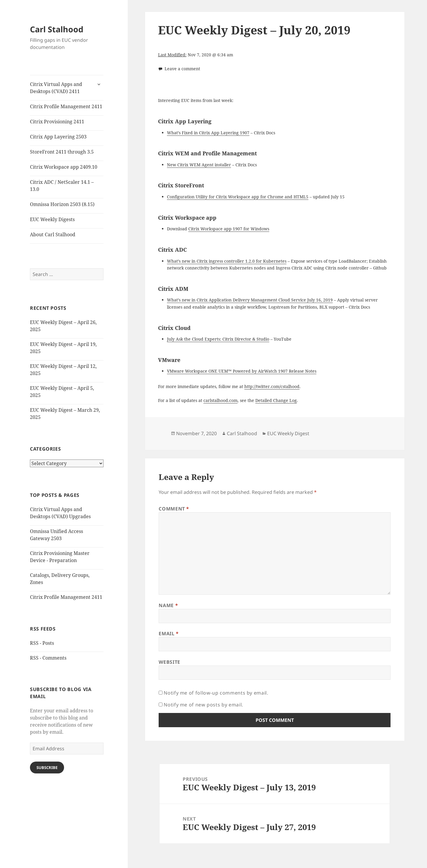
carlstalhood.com (220, 400)
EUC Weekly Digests (52, 219)
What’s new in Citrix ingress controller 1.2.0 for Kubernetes (227, 261)
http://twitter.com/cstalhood (272, 386)
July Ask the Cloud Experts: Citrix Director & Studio (218, 339)
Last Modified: (172, 55)
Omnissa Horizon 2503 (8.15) (62, 204)
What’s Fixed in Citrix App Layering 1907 (208, 133)
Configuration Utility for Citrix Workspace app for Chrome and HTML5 (238, 197)
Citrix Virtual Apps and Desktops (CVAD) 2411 (56, 88)
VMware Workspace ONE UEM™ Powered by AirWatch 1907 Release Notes (242, 371)
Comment (174, 509)
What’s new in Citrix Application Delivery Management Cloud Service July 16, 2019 (250, 300)
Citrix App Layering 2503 (58, 137)
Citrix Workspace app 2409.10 (64, 167)
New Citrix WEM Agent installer (199, 165)
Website (169, 662)
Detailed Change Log (276, 400)
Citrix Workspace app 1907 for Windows (229, 229)
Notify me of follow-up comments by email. (216, 693)
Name (168, 605)
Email (169, 634)
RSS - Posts (42, 643)
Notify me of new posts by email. (203, 705)
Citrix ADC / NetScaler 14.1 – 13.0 (62, 186)
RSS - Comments (48, 658)
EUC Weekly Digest (288, 433)
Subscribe (47, 768)
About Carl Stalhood (53, 234)
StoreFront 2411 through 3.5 (62, 152)
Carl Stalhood (57, 29)
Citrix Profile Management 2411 (66, 106)
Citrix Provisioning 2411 (57, 122)
